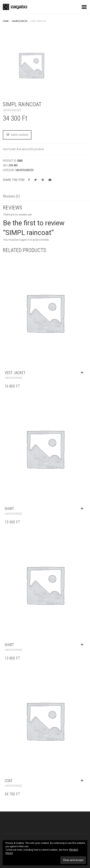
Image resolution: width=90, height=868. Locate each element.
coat (9, 781)
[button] (17, 135)
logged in (24, 240)
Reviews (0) (11, 196)
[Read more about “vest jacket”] (83, 373)
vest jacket (15, 373)
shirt (9, 509)
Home (6, 21)
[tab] (45, 197)
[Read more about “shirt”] (83, 509)
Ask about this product (30, 149)
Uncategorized (20, 21)
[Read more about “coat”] (83, 781)
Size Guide (9, 149)
